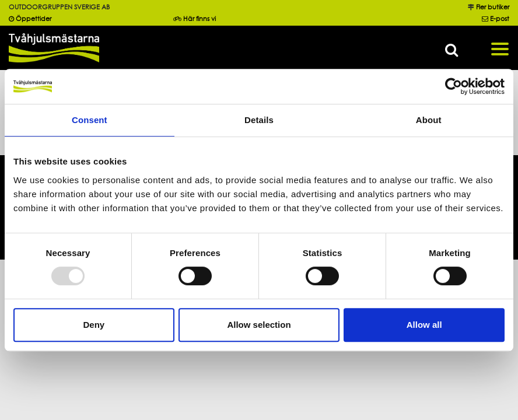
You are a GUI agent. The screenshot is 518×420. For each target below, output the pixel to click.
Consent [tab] (90, 120)
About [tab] (429, 120)
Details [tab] (259, 120)
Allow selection (259, 325)
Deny (94, 325)
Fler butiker (493, 7)
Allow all (424, 325)
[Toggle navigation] (500, 48)
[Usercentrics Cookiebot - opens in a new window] (454, 86)
